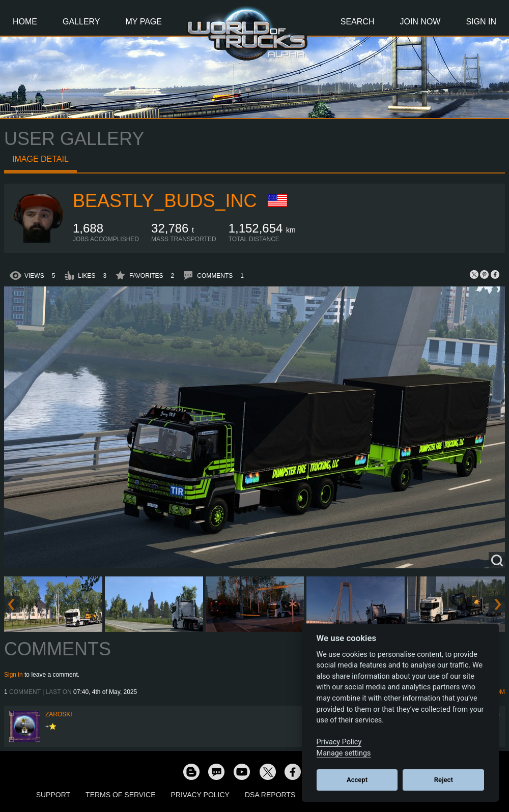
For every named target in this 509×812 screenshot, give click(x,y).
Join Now (420, 22)
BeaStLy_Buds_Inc (165, 201)
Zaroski (59, 714)
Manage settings (344, 753)
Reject (444, 780)
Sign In (481, 22)
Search (358, 22)
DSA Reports (270, 795)
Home (25, 22)
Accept (357, 780)
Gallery (81, 22)
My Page (144, 22)
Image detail (40, 159)
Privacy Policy (200, 795)
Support (53, 795)
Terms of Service (120, 795)
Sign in (13, 675)
